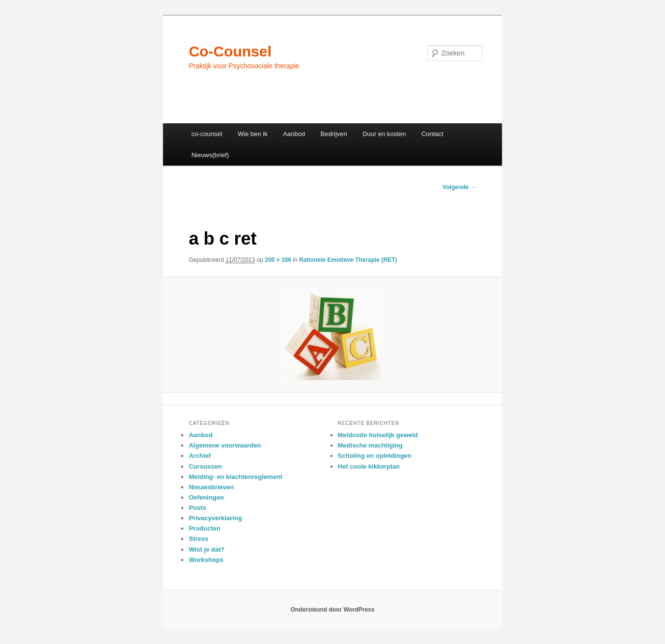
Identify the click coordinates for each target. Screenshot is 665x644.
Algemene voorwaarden (225, 445)
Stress (198, 539)
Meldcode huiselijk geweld (378, 435)
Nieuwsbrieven (211, 487)
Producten (204, 528)
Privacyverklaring (215, 518)
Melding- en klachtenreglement (236, 477)
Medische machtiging (370, 445)
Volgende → (459, 187)
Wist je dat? (207, 549)
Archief (200, 456)
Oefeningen (206, 497)
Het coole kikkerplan (369, 466)
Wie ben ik (253, 134)
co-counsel (207, 134)
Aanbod (294, 134)
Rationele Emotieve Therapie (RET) (348, 260)
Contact (432, 134)
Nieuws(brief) (210, 155)
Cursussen (205, 466)
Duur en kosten (384, 134)
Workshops (206, 560)
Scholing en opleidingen (375, 456)
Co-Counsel (230, 51)
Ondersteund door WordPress (332, 610)
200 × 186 (278, 260)
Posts (197, 508)
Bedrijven (334, 134)
